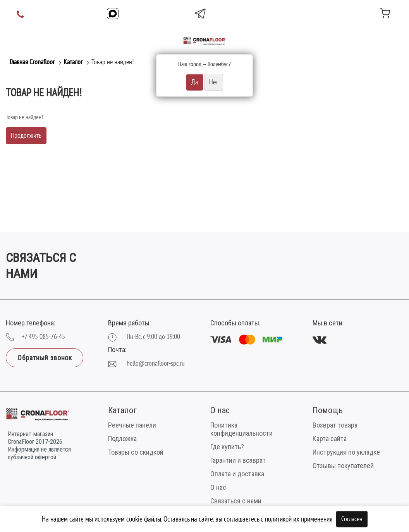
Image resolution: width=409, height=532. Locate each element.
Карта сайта (330, 439)
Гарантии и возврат (238, 460)
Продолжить (26, 136)
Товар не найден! (113, 62)
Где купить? (227, 447)
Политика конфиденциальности (241, 429)
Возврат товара (335, 425)
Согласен (352, 519)
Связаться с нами (236, 501)
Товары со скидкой (136, 452)
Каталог (73, 62)
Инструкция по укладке (346, 452)
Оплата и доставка (237, 474)
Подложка (122, 439)
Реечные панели (132, 425)
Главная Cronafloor (32, 62)
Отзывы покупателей (343, 466)
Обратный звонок (45, 358)
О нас (218, 487)
